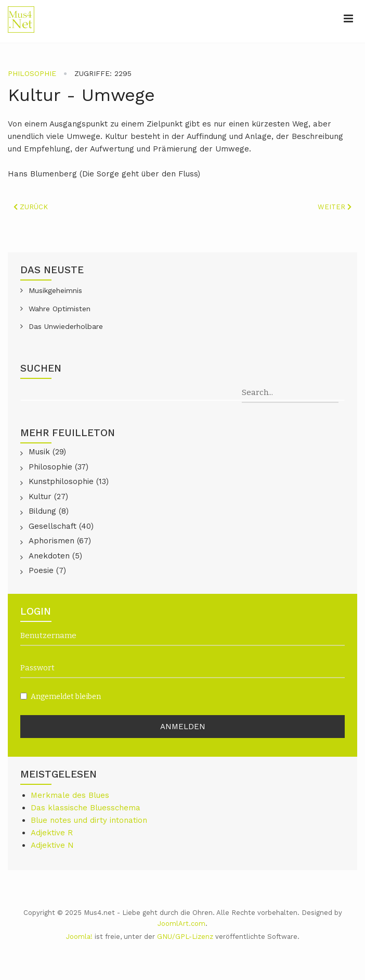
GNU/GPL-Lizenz (185, 937)
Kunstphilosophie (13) (69, 481)
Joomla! (79, 937)
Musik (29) (47, 452)
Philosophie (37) (58, 467)
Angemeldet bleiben (61, 697)
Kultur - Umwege (81, 95)
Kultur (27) (48, 497)
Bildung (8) (49, 511)
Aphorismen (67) (60, 541)
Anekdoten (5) (55, 556)
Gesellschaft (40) (61, 526)
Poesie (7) (47, 570)
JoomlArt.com (181, 924)
